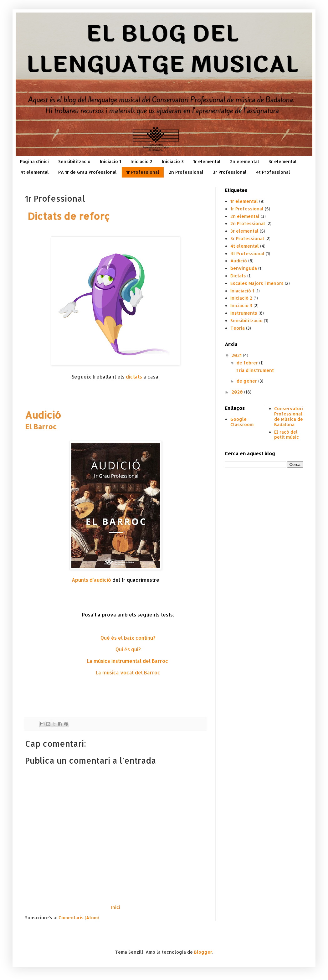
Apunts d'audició (91, 580)
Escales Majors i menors (257, 283)
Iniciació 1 (110, 161)
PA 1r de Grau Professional (87, 172)
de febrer (248, 363)
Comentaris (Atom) (79, 918)
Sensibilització (74, 161)
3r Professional (230, 172)
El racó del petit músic (287, 435)
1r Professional (143, 172)
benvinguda (244, 268)
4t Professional (273, 172)
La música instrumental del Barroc (128, 661)
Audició (239, 261)
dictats (134, 377)
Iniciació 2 (141, 161)
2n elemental (245, 161)
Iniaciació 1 (242, 291)
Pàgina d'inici (34, 161)
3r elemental (283, 161)
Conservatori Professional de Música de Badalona (289, 416)
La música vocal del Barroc (128, 673)
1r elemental (207, 161)
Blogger (203, 952)
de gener (247, 381)
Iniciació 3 (173, 161)
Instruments (244, 313)
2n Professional (186, 172)
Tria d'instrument (255, 370)
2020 (238, 392)
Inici (116, 907)
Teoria (238, 328)
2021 (237, 355)
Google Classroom (242, 422)
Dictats (238, 276)
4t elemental (35, 172)
